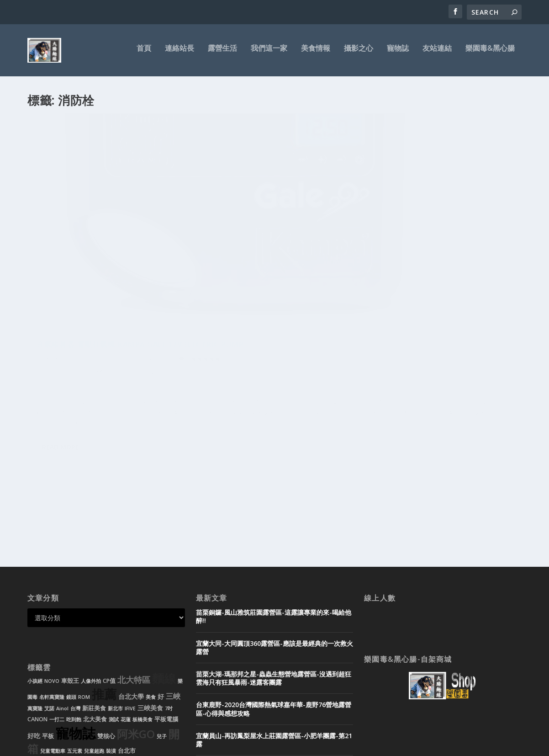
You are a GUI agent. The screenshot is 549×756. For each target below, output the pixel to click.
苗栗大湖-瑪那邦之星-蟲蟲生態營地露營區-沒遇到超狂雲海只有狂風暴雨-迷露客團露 (274, 569)
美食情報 (316, 53)
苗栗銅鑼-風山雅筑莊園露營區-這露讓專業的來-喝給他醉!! (274, 507)
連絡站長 (179, 53)
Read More (61, 410)
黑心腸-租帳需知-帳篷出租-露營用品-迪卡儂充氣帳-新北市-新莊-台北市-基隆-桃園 (273, 692)
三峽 (173, 587)
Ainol (62, 599)
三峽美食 (150, 599)
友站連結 (437, 53)
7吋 (169, 599)
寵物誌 (398, 53)
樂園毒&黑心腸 (490, 53)
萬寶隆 (35, 599)
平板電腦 (166, 610)
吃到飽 (74, 610)
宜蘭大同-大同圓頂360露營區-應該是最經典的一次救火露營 (274, 538)
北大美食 (95, 610)
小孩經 (35, 572)
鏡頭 (71, 588)
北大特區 (134, 570)
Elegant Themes (90, 745)
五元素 (75, 642)
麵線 (164, 569)
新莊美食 (94, 599)
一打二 (57, 610)
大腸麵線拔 (58, 247)
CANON (37, 610)
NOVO (52, 572)
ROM (84, 588)
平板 (48, 627)
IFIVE (130, 599)
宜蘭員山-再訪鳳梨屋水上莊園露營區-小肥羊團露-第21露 (274, 631)
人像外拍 (91, 572)
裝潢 (111, 642)
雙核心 (106, 627)
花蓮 (126, 610)
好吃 (34, 626)
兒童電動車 (53, 642)
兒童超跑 (94, 642)
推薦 (104, 585)
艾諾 (49, 599)
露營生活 (222, 53)
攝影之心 (359, 53)
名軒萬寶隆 (52, 588)
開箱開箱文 (131, 247)
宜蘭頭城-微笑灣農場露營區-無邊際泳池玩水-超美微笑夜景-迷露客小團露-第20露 (274, 661)
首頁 (144, 53)
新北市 (115, 599)
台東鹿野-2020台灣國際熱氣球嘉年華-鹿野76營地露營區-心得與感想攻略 (274, 599)
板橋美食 (143, 610)
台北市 (127, 642)
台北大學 (131, 587)
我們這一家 (269, 53)
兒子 (162, 627)
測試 (114, 610)
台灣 (75, 599)
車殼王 (70, 572)
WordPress (176, 745)
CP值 (109, 572)
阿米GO (136, 625)
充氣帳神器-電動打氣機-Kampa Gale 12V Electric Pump (101, 228)
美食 (151, 588)
